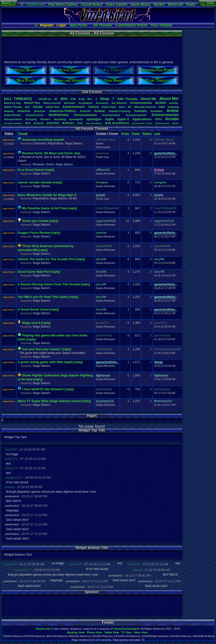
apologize (94, 119)
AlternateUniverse (145, 107)
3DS (64, 99)
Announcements (165, 115)
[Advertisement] (92, 48)
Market (159, 4)
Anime (173, 111)
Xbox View (141, 632)
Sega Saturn (73, 143)
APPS (158, 119)
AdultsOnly (52, 107)
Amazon (9, 111)
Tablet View (112, 632)
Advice (94, 107)
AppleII (123, 119)
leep (105, 99)
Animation (157, 111)
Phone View (95, 632)
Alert (122, 107)
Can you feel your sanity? (42, 349)
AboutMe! (169, 99)
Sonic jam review (35, 221)
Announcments (13, 119)
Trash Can (103, 157)
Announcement (111, 115)
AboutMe (148, 99)
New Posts (79, 25)
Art (28, 123)
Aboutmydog (12, 103)
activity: (174, 103)
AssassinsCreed (142, 124)
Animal (100, 111)
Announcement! (136, 115)
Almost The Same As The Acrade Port (47, 259)
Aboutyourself (52, 103)
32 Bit (73, 198)
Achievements (141, 103)
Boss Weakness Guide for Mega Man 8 (47, 195)
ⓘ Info (207, 3)
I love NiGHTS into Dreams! (43, 389)
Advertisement (74, 107)
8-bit (82, 99)
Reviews (39, 164)
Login (61, 25)
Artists (68, 123)
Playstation (55, 143)
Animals (140, 111)
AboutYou (32, 103)
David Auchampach (127, 629)
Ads (27, 107)
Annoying (31, 119)
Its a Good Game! (31, 170)
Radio (191, 4)
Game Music (140, 4)
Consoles (39, 143)
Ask (80, 123)
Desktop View (76, 632)
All (129, 107)
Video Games (116, 4)
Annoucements (85, 115)
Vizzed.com (36, 4)
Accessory (102, 103)
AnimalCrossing (120, 111)
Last (157, 134)
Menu (9, 3)
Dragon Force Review (34, 233)
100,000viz (45, 99)
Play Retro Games (63, 4)
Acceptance (85, 103)
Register (47, 25)
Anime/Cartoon (35, 115)
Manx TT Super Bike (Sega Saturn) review (49, 401)
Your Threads (161, 25)
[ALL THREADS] (18, 99)
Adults (38, 107)
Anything (60, 119)
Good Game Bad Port (34, 272)
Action (161, 103)
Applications (142, 119)
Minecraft (175, 4)
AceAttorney (119, 103)
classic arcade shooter (35, 182)
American (40, 111)
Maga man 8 (31, 323)
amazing (173, 107)
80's (90, 99)
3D (56, 99)
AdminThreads (13, 107)
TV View (126, 632)
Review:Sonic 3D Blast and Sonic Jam (51, 153)
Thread (23, 134)
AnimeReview (12, 115)
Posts (125, 134)
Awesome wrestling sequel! (43, 140)
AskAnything (94, 124)
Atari (176, 123)
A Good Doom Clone (33, 309)
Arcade (172, 119)
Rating (147, 134)
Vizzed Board (92, 4)
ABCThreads (127, 99)
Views (136, 134)
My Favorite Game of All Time (44, 208)
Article (38, 123)
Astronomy (162, 123)
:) (96, 99)
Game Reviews (106, 174)
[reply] (50, 170)
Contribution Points (131, 25)
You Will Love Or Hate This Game (43, 297)
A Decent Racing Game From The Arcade (49, 284)
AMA (162, 107)
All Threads (103, 25)
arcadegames (13, 123)
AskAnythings (117, 123)
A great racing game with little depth (45, 362)
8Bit (73, 99)
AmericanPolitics (62, 111)
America (24, 111)
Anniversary (59, 115)
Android (85, 111)
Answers (46, 119)
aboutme (70, 103)
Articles (53, 123)
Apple (109, 119)
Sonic (50, 164)
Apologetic (76, 119)
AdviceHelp (109, 107)
